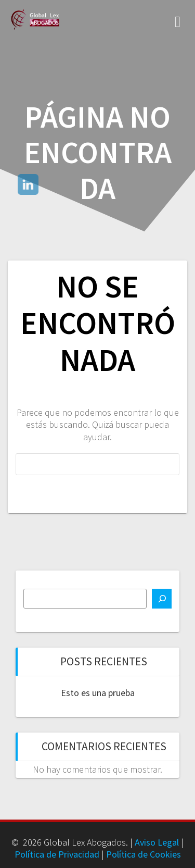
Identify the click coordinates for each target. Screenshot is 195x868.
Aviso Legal (157, 842)
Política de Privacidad (57, 854)
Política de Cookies (144, 854)
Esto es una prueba (98, 693)
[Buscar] (162, 599)
